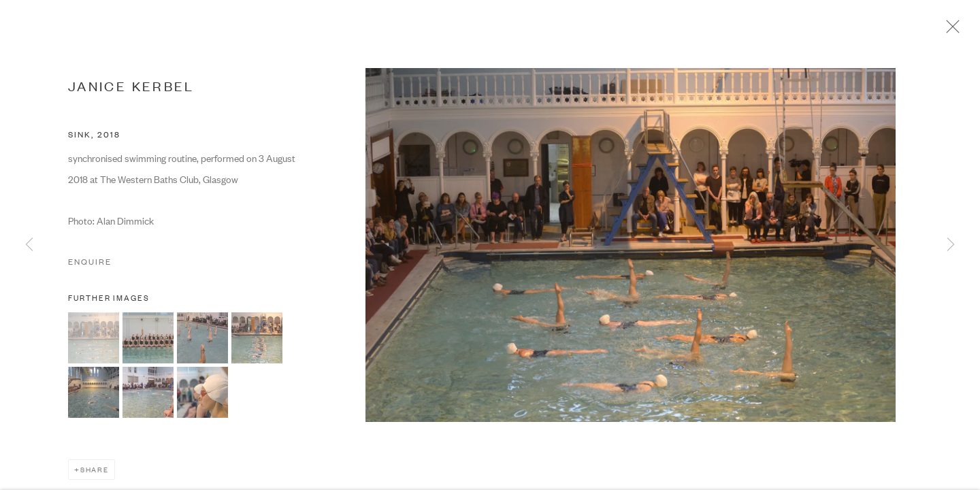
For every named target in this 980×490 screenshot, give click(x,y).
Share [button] (95, 472)
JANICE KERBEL (131, 88)
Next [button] (951, 245)
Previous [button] (29, 245)
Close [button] (952, 31)
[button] (94, 341)
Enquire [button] (90, 264)
